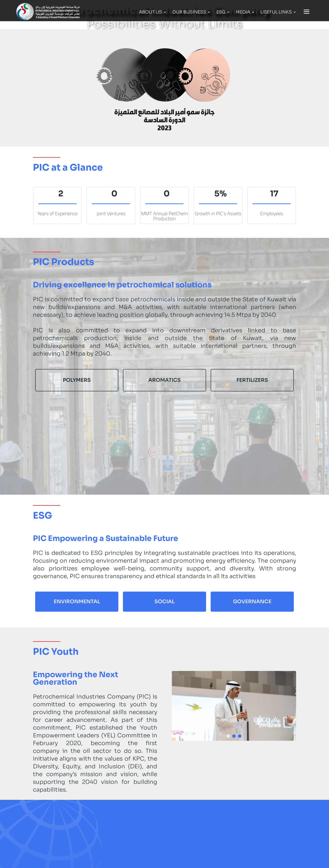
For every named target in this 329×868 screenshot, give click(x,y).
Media (243, 13)
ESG (221, 13)
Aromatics (164, 380)
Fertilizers (252, 380)
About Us (150, 13)
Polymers (77, 380)
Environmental (77, 602)
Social (164, 602)
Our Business (189, 13)
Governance (252, 602)
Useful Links (276, 13)
